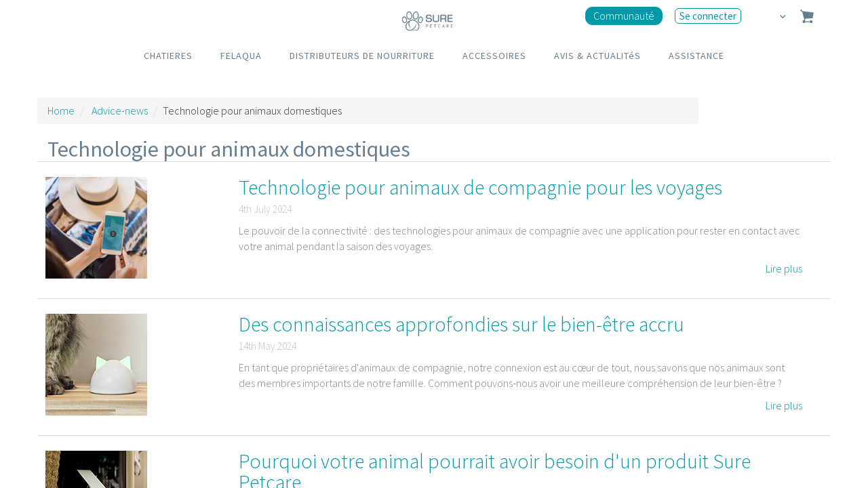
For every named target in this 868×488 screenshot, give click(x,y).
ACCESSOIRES (494, 56)
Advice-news (120, 110)
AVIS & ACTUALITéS (597, 56)
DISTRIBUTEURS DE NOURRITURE (362, 56)
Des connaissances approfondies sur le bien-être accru (461, 324)
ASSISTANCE (696, 56)
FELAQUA (241, 56)
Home (61, 110)
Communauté (624, 16)
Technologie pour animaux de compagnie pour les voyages (480, 187)
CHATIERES (168, 56)
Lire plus (784, 268)
